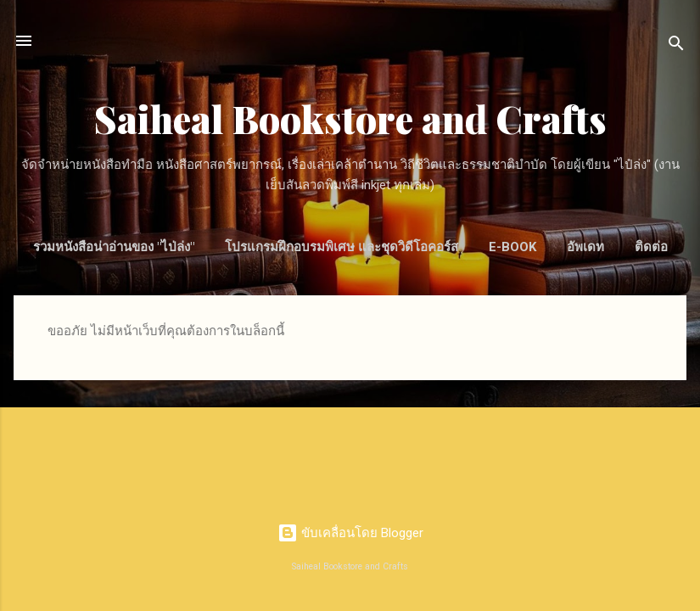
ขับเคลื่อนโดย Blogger (350, 533)
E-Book (512, 247)
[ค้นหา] (676, 46)
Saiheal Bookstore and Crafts (350, 118)
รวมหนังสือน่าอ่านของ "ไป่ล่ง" (114, 247)
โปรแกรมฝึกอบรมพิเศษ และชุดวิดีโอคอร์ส (342, 247)
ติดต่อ (651, 247)
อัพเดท (585, 247)
